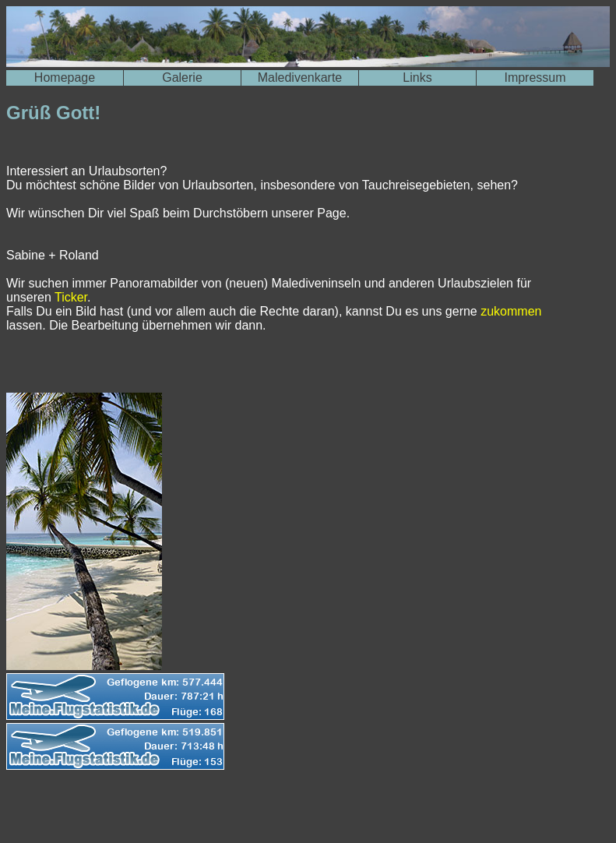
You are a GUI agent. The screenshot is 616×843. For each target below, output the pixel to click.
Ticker (71, 297)
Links (417, 78)
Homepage (65, 78)
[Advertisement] (188, 810)
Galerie (182, 78)
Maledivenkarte (300, 78)
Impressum (535, 78)
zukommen (511, 311)
